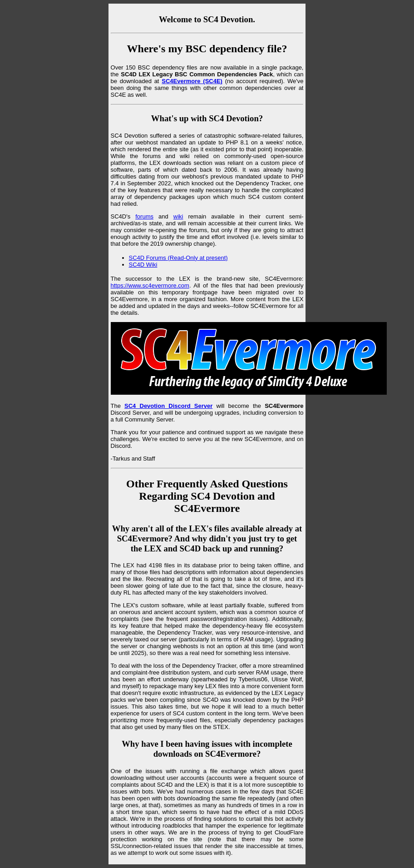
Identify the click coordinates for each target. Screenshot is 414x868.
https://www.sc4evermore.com (150, 285)
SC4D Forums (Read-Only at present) (178, 258)
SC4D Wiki (143, 265)
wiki (178, 216)
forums (144, 216)
